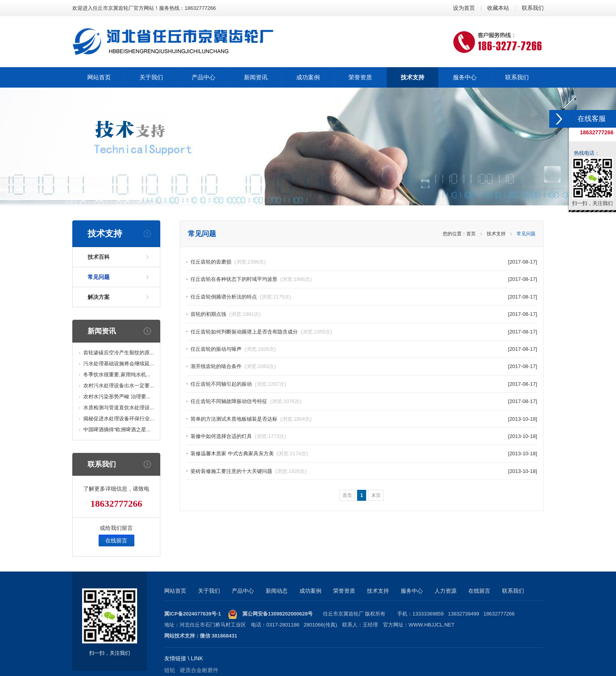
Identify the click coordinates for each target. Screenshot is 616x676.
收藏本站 (498, 8)
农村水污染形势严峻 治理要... (117, 397)
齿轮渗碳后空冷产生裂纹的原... (119, 353)
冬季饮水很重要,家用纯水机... (117, 375)
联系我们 (533, 8)
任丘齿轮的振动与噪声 (233, 349)
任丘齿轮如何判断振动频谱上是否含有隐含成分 (261, 332)
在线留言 (116, 540)
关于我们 (209, 591)
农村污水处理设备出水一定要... (119, 386)
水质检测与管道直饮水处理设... (119, 408)
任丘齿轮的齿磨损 (228, 262)
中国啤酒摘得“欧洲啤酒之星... (117, 430)
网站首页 (175, 591)
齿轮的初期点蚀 (225, 314)
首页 (471, 234)
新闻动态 (277, 591)
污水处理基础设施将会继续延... (119, 364)
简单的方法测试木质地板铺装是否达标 (251, 419)
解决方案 (99, 297)
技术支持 (496, 234)
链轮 (170, 670)
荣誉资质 (344, 591)
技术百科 (99, 257)
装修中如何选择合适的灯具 (238, 436)
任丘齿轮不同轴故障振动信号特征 (246, 401)
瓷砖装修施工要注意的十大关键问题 (248, 471)
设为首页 (464, 8)
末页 (376, 495)
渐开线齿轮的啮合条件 (233, 366)
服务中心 (412, 591)
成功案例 (310, 591)
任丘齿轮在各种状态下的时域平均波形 (251, 279)
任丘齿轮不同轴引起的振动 (238, 384)
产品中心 (243, 591)
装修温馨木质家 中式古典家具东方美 (249, 453)
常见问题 (99, 277)
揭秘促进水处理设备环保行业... (119, 419)
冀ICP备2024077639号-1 (193, 614)
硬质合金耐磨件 (199, 670)
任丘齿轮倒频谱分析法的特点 (241, 297)
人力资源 (445, 591)
